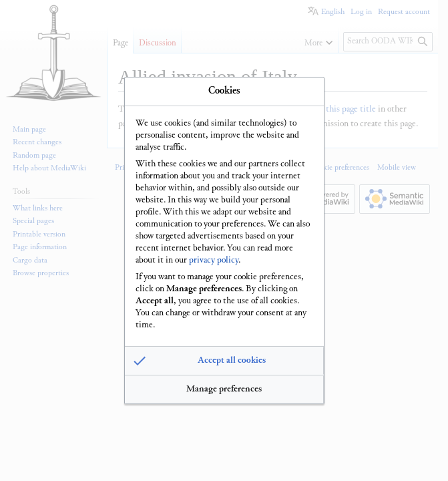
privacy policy (214, 259)
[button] (224, 363)
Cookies (224, 89)
